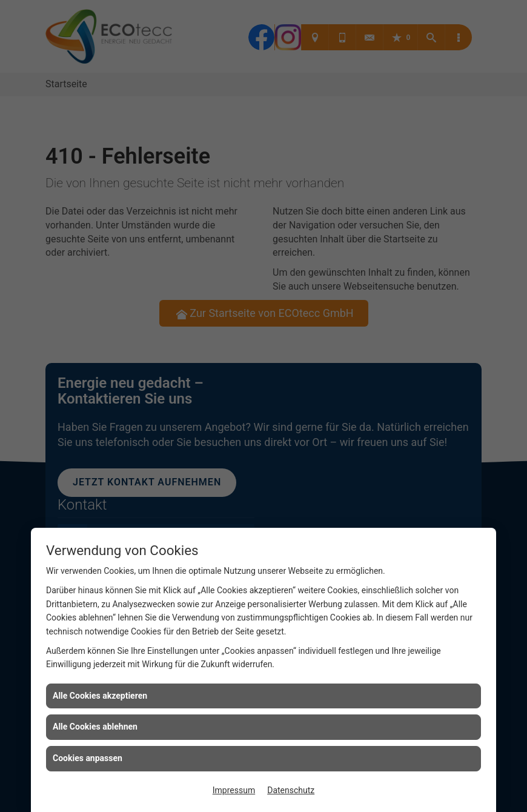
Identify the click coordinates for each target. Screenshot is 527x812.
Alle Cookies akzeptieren (100, 696)
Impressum (234, 790)
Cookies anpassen (88, 758)
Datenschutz (291, 790)
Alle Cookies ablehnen (95, 727)
